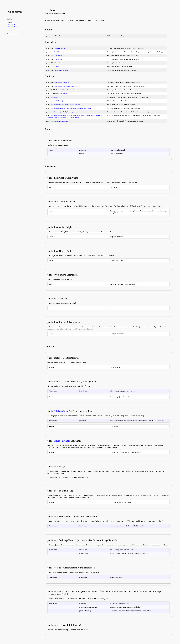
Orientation (62, 63)
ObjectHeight (58, 55)
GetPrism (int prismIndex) (69, 90)
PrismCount (57, 66)
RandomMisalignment (61, 70)
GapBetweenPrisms (60, 48)
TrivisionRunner (14, 27)
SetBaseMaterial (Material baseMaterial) (67, 104)
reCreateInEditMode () (61, 121)
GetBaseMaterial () (62, 83)
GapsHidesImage (59, 52)
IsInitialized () (58, 101)
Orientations (58, 36)
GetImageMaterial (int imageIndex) (68, 86)
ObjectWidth (58, 59)
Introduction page (13, 34)
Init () (56, 97)
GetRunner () (66, 93)
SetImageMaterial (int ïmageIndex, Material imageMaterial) (73, 108)
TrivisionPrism (13, 25)
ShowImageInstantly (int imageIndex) (66, 112)
